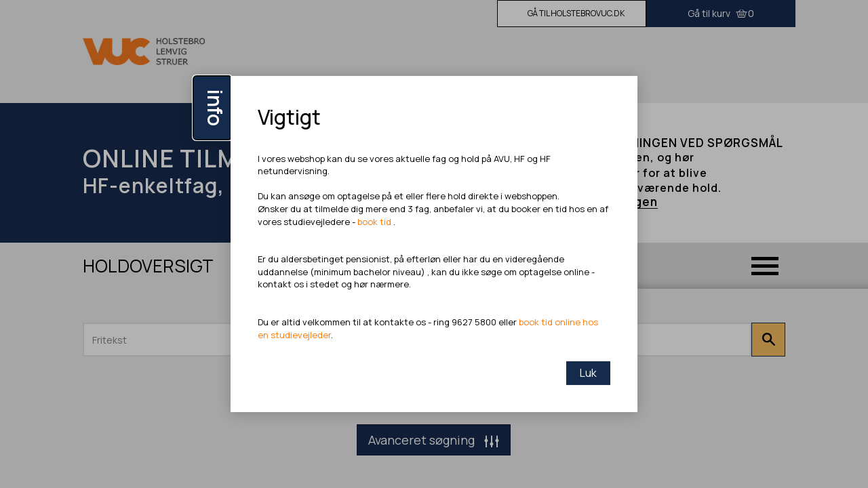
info (215, 108)
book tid (375, 222)
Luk (588, 373)
